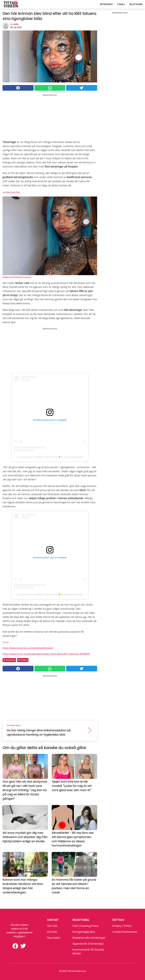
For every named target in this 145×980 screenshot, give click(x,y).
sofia (16, 24)
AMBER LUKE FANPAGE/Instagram (17, 277)
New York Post (13, 192)
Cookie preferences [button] (125, 932)
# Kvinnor (9, 660)
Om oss (52, 926)
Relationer (136, 4)
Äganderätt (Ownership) (88, 944)
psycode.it (54, 938)
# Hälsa (23, 660)
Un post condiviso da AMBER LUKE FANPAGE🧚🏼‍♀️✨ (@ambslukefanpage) (50, 457)
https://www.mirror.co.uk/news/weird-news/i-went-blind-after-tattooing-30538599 (46, 654)
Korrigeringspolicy (84, 932)
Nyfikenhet (106, 4)
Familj (121, 4)
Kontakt (52, 932)
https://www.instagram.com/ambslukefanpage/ (28, 648)
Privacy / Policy (122, 926)
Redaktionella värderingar (89, 938)
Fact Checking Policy (85, 926)
